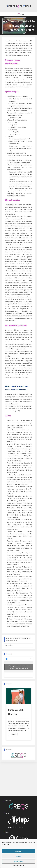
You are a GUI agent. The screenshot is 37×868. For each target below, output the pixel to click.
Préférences (18, 862)
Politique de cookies (19, 865)
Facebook (9, 654)
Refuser (19, 856)
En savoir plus (13, 734)
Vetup (10, 827)
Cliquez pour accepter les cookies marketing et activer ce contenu (19, 667)
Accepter (19, 851)
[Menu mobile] (21, 14)
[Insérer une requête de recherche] (18, 645)
